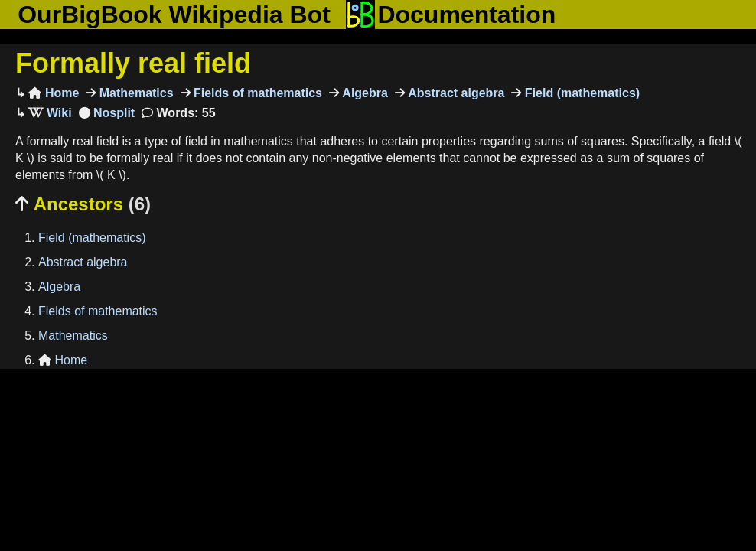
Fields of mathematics (257, 93)
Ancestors (83, 204)
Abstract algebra (455, 93)
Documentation (451, 15)
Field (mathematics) (580, 93)
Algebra (363, 93)
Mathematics (134, 93)
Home (54, 93)
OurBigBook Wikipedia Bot (174, 15)
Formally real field (133, 63)
